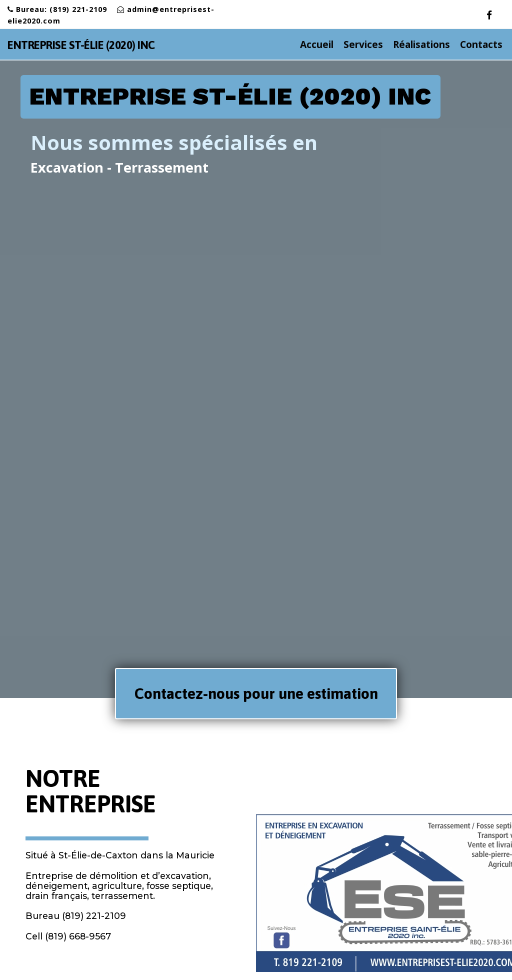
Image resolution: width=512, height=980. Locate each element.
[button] (256, 694)
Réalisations (421, 44)
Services (368, 44)
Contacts (481, 44)
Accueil (322, 44)
